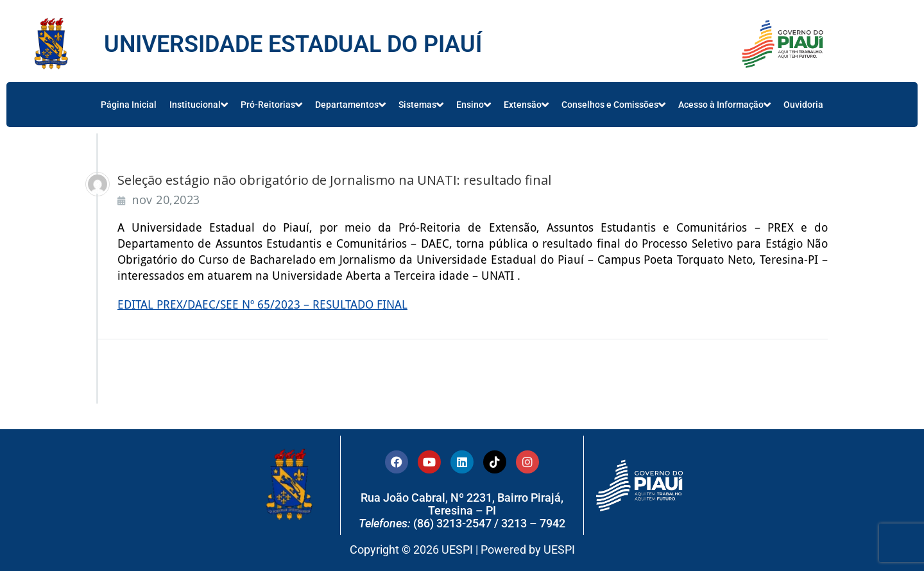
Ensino (474, 105)
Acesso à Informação (724, 105)
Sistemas (421, 105)
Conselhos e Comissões (613, 105)
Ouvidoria (803, 105)
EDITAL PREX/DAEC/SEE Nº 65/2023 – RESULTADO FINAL (262, 304)
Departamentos (350, 105)
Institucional (199, 105)
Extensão (526, 105)
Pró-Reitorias (271, 105)
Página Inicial (129, 105)
